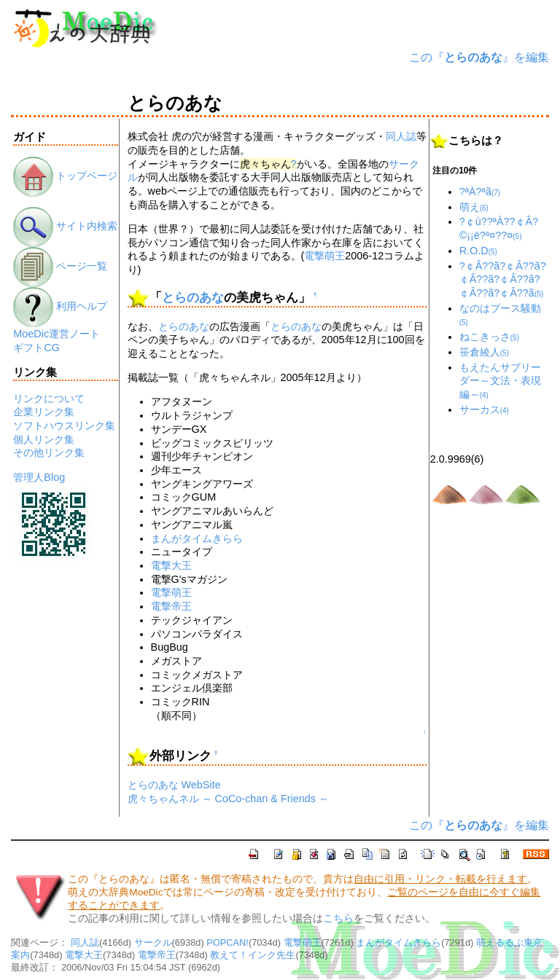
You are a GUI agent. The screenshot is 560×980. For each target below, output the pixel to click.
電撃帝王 (171, 606)
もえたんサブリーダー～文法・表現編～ (500, 381)
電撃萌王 (324, 256)
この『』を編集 (479, 57)
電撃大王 (171, 565)
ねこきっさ (489, 337)
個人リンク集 (44, 439)
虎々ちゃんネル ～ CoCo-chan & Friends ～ (228, 799)
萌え (474, 207)
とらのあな (193, 298)
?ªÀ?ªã (480, 192)
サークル (153, 942)
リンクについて (49, 399)
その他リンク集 (49, 452)
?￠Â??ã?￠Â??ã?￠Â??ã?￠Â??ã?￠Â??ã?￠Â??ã (503, 279)
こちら (338, 918)
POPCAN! (227, 942)
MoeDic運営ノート (57, 334)
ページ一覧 (60, 266)
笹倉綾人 (484, 352)
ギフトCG (36, 348)
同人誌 (401, 136)
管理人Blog (39, 477)
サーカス (484, 409)
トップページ (65, 176)
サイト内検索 (65, 226)
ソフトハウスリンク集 (64, 426)
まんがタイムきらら (197, 538)
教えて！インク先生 (253, 955)
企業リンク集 (44, 412)
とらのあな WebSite (174, 785)
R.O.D (478, 251)
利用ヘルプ (60, 306)
